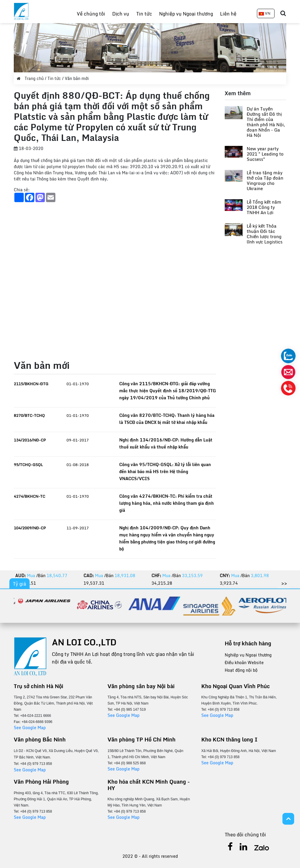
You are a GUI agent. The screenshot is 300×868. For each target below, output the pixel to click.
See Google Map (30, 728)
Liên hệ (228, 14)
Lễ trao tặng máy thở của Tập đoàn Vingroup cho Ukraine (265, 180)
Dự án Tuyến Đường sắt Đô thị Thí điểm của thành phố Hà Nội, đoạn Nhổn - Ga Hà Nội (266, 122)
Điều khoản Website (244, 662)
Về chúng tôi (91, 14)
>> (284, 583)
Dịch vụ (121, 14)
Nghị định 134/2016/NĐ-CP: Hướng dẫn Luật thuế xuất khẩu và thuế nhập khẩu (166, 443)
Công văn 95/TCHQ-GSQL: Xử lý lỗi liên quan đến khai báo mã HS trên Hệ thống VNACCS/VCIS (165, 471)
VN (265, 13)
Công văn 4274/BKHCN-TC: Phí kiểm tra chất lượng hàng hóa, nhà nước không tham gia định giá (167, 503)
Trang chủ (31, 78)
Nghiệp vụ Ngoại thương (186, 14)
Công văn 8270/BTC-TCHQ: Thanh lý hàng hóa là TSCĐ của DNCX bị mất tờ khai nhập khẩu (167, 419)
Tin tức (144, 14)
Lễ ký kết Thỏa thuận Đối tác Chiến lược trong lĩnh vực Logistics (265, 234)
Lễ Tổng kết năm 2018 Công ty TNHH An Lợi (264, 207)
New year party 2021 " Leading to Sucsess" (265, 154)
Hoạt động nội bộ (241, 670)
